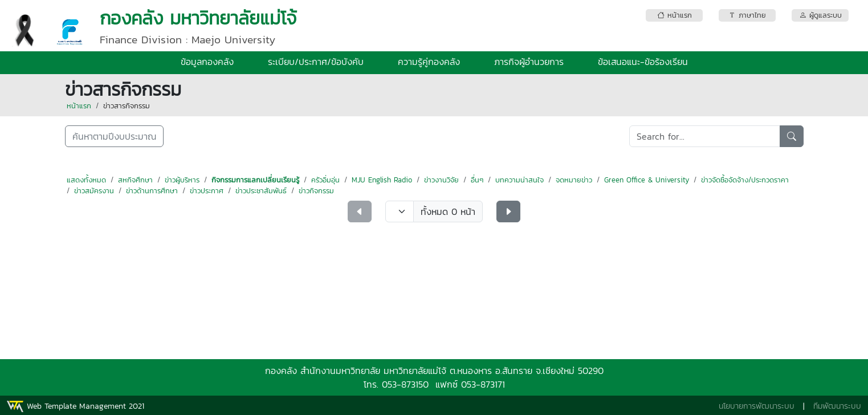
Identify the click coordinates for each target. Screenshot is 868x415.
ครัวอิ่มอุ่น (325, 180)
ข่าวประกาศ (207, 191)
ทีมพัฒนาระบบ (837, 406)
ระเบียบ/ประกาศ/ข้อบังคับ (316, 62)
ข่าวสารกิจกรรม (127, 106)
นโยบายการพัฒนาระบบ (757, 406)
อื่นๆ (477, 180)
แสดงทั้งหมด (86, 180)
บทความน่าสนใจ (519, 180)
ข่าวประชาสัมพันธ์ (261, 191)
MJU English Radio (382, 180)
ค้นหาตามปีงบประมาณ (114, 136)
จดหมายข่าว (574, 180)
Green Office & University (647, 180)
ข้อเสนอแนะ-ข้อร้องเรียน (643, 62)
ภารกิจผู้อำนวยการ (529, 62)
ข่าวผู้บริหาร (182, 180)
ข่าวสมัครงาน (94, 191)
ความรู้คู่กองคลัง (429, 62)
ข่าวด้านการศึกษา (152, 191)
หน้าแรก (79, 106)
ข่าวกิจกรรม (316, 191)
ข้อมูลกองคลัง (207, 62)
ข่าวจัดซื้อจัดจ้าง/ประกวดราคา (745, 180)
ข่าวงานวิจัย (441, 180)
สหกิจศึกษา (135, 180)
